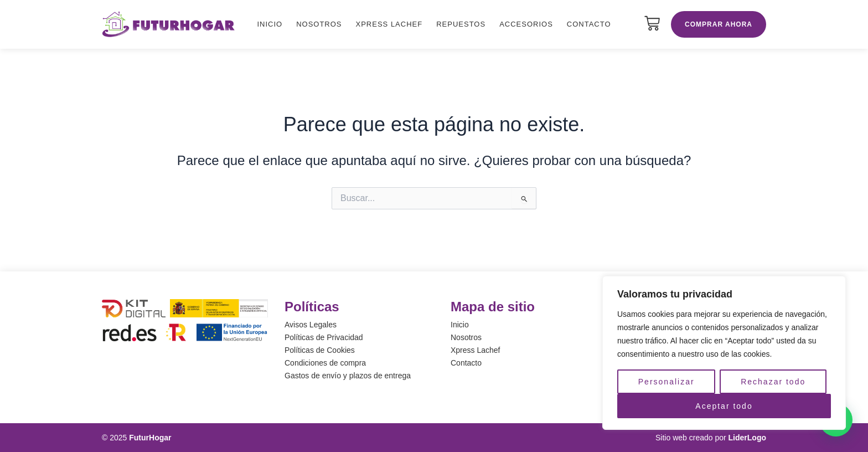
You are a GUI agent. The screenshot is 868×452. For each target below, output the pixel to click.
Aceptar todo (724, 406)
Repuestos (461, 24)
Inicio (270, 24)
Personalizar (666, 382)
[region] (724, 353)
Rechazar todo (773, 382)
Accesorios (526, 24)
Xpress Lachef (389, 24)
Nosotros (319, 24)
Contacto (589, 24)
